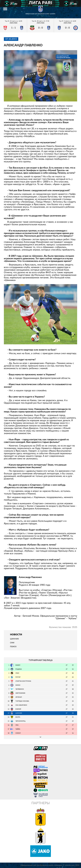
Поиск (13, 647)
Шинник (14, 639)
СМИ (12, 643)
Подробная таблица (40, 737)
